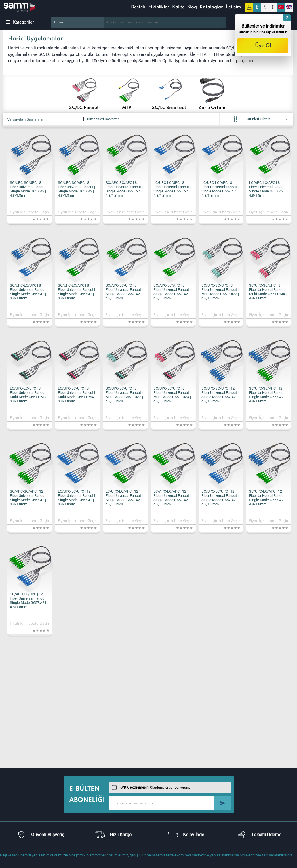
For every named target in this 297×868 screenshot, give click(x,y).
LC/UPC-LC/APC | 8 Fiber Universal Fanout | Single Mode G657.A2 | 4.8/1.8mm (220, 189)
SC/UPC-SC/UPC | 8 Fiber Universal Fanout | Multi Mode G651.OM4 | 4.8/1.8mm (268, 292)
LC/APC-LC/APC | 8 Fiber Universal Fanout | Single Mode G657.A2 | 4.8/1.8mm (268, 189)
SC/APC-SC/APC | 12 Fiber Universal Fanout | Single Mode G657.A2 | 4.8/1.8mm (29, 498)
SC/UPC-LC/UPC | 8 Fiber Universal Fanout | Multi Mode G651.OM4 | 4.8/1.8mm (172, 395)
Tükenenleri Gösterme (99, 119)
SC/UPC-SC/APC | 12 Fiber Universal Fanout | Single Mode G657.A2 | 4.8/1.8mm (268, 395)
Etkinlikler (159, 7)
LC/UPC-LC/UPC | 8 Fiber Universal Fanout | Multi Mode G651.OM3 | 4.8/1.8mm (29, 395)
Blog (192, 7)
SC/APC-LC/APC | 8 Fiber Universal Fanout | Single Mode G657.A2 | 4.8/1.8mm (172, 292)
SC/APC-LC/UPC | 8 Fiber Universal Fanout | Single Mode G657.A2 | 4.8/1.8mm (124, 292)
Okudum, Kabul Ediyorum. (151, 787)
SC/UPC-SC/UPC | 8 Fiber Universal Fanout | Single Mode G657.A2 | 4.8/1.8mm (29, 189)
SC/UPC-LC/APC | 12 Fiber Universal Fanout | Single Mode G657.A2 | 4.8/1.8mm (268, 498)
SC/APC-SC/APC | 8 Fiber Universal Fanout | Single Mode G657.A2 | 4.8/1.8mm (124, 189)
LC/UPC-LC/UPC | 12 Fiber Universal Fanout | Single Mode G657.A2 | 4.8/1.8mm (76, 498)
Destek (138, 7)
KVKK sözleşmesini (134, 787)
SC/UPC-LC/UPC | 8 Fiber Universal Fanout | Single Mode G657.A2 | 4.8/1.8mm (29, 292)
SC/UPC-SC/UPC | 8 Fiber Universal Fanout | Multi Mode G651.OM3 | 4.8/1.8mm (220, 292)
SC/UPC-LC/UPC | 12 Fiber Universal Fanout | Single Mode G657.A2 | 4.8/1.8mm (220, 498)
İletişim (233, 7)
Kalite (178, 7)
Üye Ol (263, 46)
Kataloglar (211, 7)
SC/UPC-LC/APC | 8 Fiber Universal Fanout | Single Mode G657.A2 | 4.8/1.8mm (76, 292)
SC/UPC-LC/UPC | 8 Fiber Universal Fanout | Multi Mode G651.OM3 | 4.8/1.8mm (124, 395)
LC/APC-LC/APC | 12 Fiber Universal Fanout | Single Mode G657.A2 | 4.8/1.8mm (172, 498)
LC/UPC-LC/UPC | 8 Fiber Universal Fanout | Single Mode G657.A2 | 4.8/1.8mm (172, 189)
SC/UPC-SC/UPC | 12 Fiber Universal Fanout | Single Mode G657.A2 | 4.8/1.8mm (220, 395)
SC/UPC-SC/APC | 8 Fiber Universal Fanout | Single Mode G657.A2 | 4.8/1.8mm (76, 189)
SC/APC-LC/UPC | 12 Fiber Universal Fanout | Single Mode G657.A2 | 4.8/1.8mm (29, 600)
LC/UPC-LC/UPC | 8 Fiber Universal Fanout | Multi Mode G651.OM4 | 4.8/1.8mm (77, 395)
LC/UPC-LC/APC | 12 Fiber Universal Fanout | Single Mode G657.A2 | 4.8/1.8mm (124, 498)
